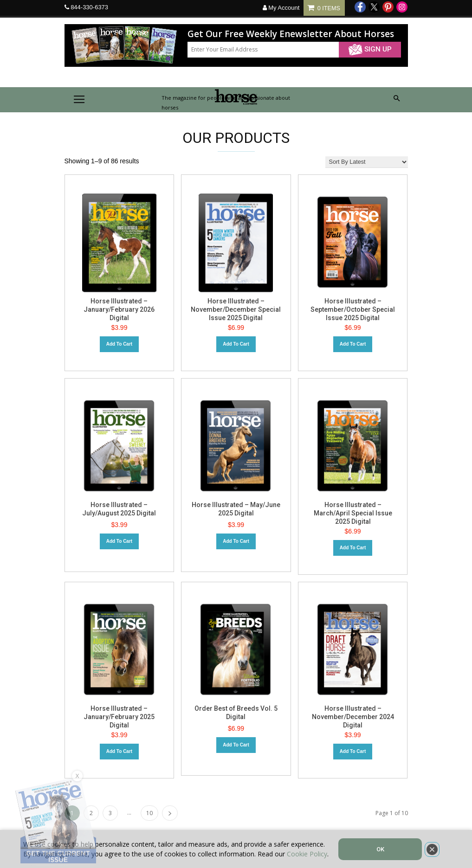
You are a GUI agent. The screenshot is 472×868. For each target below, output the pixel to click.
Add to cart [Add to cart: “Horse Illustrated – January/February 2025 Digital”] (119, 751)
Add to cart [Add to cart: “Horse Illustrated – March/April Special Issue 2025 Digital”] (353, 548)
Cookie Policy (307, 854)
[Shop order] (367, 162)
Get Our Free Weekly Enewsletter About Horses (291, 34)
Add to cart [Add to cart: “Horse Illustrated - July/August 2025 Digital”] (119, 541)
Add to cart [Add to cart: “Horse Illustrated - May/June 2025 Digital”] (236, 541)
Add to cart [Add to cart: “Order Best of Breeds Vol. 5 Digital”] (236, 745)
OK (380, 849)
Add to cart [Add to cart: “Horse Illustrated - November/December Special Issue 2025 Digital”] (236, 344)
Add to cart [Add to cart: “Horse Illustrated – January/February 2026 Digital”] (119, 344)
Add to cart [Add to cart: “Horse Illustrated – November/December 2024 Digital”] (353, 751)
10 (149, 813)
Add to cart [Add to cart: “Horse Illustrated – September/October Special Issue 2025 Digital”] (353, 344)
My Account (281, 8)
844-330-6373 (89, 7)
